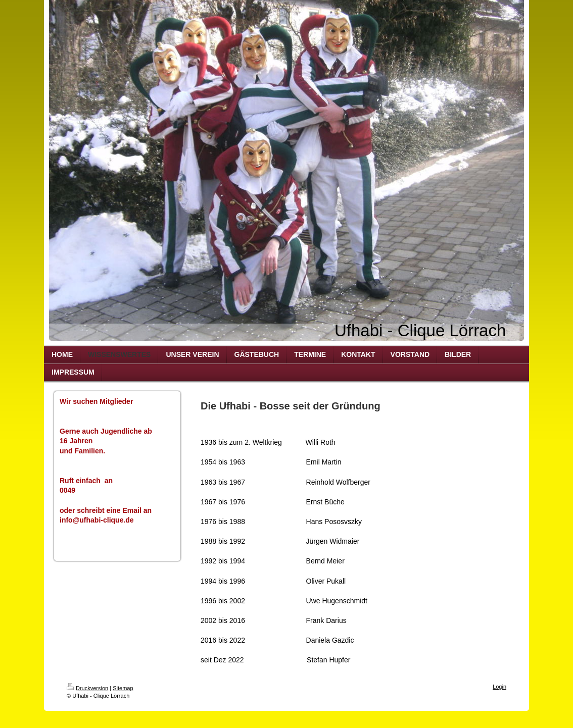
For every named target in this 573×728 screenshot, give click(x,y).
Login (499, 687)
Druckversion (87, 688)
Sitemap (123, 688)
